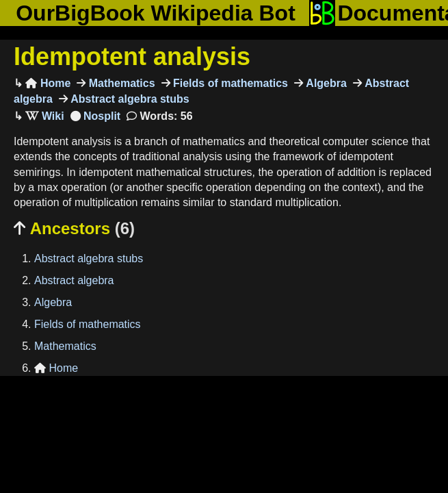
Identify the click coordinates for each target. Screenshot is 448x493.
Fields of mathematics (229, 83)
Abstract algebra (74, 280)
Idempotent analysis (132, 56)
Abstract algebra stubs (129, 99)
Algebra (325, 83)
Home (48, 83)
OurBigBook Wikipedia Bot (156, 13)
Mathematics (120, 83)
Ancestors (74, 228)
